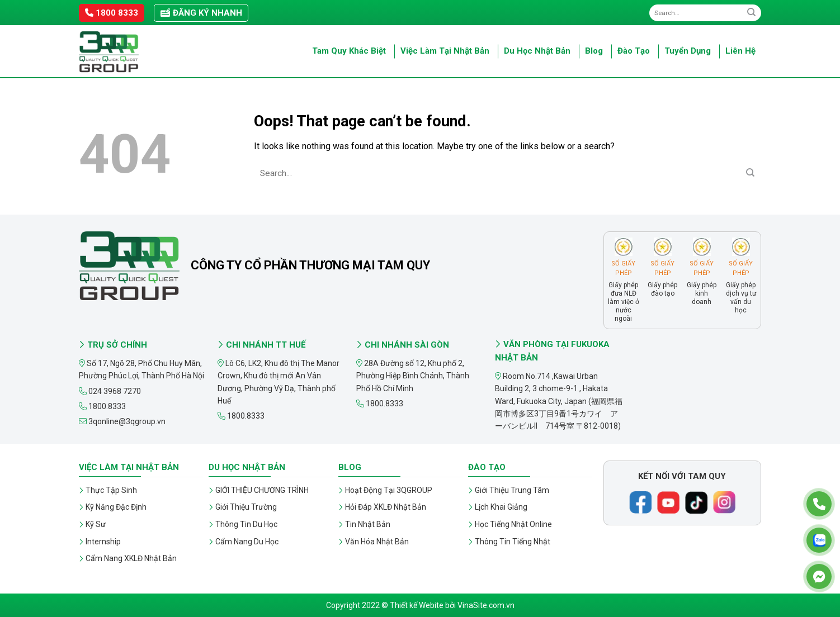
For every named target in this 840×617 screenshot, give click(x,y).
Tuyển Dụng (688, 51)
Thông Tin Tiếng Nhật (513, 542)
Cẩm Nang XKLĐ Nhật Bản (131, 558)
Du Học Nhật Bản (537, 51)
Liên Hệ (740, 51)
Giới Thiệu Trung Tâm (512, 490)
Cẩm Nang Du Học (247, 542)
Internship (103, 542)
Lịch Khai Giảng (501, 507)
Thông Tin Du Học (246, 524)
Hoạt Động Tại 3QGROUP (389, 490)
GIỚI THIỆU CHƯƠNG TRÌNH (262, 490)
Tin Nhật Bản (368, 524)
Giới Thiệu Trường (246, 507)
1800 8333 (112, 13)
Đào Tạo (634, 51)
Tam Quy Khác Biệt (349, 51)
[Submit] (751, 13)
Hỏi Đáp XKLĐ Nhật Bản (386, 507)
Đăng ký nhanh (201, 13)
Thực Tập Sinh (111, 490)
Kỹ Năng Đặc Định (116, 507)
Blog (594, 51)
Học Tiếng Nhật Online (513, 524)
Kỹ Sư (96, 524)
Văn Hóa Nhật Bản (377, 542)
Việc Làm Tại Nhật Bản (445, 51)
